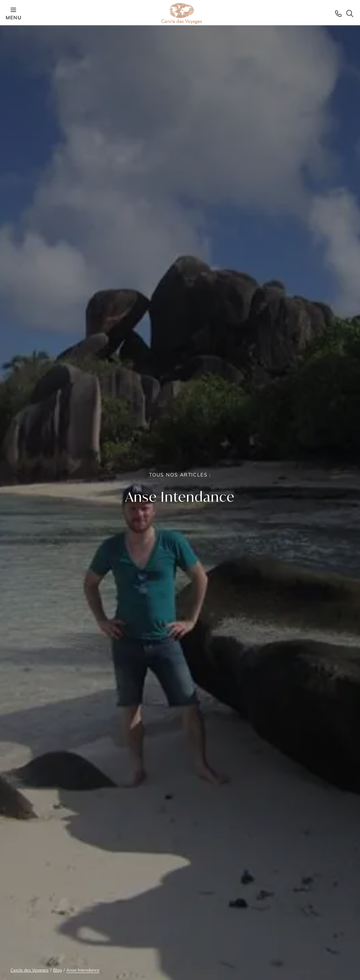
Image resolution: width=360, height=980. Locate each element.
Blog (57, 970)
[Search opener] (350, 13)
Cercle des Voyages (30, 970)
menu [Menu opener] (13, 13)
